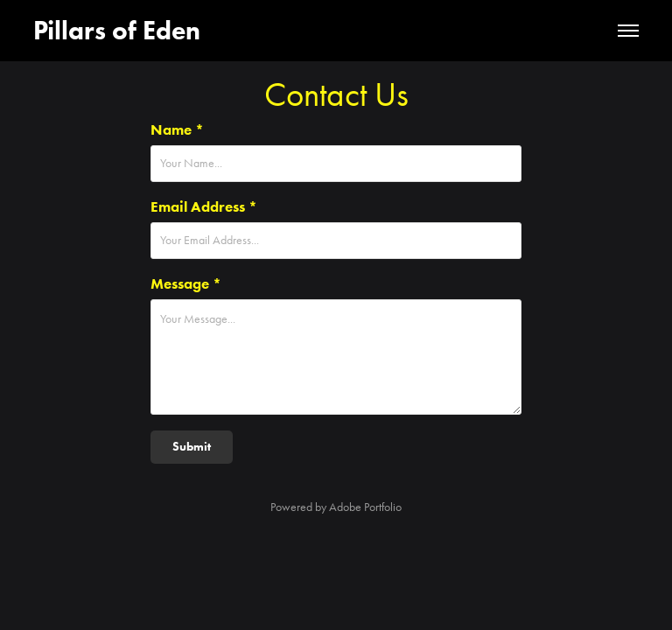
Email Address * (204, 206)
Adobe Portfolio (365, 507)
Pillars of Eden (117, 30)
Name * (177, 129)
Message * (186, 283)
